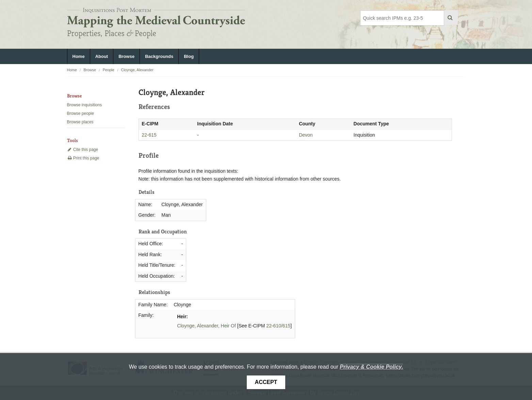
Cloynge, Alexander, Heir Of (206, 326)
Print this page (83, 158)
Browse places (80, 122)
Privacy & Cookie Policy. (371, 367)
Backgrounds (159, 56)
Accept (266, 382)
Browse (126, 56)
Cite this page (83, 150)
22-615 (149, 135)
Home (79, 56)
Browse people (80, 113)
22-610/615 (278, 326)
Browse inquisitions (85, 105)
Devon (306, 135)
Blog (189, 56)
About (102, 56)
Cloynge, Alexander (137, 70)
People (109, 70)
